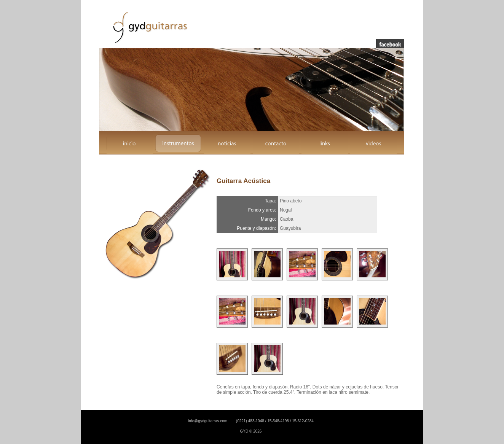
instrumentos (179, 143)
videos (373, 143)
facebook (390, 44)
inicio (130, 143)
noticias (227, 143)
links (325, 143)
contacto (276, 143)
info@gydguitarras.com (208, 421)
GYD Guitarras (149, 27)
